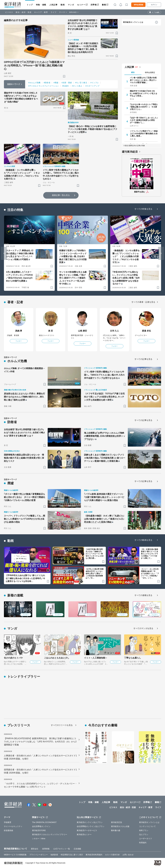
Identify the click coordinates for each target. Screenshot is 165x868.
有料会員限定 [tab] (150, 72)
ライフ (54, 12)
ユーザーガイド (146, 839)
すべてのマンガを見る (143, 628)
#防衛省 (47, 83)
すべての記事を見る (143, 359)
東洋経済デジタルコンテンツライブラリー (50, 834)
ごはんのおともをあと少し (57, 658)
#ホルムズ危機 (34, 83)
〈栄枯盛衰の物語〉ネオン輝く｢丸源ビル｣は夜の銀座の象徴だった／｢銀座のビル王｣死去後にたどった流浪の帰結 (104, 519)
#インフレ (95, 83)
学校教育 (8, 822)
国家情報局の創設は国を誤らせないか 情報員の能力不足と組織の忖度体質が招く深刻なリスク (24, 458)
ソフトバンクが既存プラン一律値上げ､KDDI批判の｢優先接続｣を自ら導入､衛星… (144, 133)
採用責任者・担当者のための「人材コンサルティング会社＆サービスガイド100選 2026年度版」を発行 (40, 771)
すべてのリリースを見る (62, 725)
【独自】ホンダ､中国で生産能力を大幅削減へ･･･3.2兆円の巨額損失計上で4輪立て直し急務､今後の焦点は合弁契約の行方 (83, 48)
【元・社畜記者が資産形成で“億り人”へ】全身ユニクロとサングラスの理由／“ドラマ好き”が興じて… (149, 554)
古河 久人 (115, 331)
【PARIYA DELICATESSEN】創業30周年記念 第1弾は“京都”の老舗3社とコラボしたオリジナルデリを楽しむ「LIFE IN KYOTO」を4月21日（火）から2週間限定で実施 (40, 742)
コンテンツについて (147, 826)
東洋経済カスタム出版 (120, 826)
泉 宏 (51, 331)
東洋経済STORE (39, 830)
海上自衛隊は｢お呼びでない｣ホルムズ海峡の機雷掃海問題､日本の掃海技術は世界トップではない (105, 436)
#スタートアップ (92, 86)
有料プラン (144, 830)
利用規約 (143, 843)
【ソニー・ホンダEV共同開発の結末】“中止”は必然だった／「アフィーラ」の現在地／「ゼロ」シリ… (150, 573)
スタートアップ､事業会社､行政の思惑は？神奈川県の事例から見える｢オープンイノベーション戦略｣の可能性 (20, 255)
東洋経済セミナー (84, 834)
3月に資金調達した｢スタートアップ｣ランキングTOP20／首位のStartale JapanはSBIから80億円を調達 (19, 276)
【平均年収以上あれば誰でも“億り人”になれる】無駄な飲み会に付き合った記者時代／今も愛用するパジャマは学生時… (25, 578)
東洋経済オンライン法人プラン (90, 822)
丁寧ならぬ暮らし (133, 658)
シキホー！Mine (39, 839)
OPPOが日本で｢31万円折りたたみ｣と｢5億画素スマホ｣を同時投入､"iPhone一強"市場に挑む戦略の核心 (34, 65)
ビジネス (9, 12)
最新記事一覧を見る (61, 195)
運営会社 (35, 849)
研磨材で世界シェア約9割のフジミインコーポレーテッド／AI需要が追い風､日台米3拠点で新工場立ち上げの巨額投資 (73, 256)
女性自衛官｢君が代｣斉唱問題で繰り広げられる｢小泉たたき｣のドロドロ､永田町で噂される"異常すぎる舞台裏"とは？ (82, 25)
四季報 (94, 5)
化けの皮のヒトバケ (13, 658)
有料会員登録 (138, 5)
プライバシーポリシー (39, 855)
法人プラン (144, 834)
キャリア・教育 (41, 12)
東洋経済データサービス (87, 830)
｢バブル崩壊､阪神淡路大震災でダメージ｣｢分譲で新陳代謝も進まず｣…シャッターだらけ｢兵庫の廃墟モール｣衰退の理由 (104, 497)
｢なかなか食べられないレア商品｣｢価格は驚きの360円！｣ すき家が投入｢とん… (144, 107)
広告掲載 (77, 849)
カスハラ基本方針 (112, 855)
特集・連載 (41, 5)
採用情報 (46, 849)
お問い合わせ (128, 855)
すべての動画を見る (143, 540)
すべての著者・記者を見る (143, 302)
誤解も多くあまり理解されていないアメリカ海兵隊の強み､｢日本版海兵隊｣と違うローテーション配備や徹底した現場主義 (105, 458)
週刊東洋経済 (130, 152)
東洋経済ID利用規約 (94, 855)
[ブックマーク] (64, 76)
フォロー (19, 341)
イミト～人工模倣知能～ (96, 658)
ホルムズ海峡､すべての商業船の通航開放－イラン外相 (24, 370)
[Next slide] (161, 253)
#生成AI (65, 86)
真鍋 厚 (19, 331)
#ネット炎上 (77, 86)
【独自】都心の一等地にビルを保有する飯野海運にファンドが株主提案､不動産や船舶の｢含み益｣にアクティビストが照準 (93, 129)
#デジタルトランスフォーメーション (44, 86)
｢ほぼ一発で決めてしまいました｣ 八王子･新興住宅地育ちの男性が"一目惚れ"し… (144, 120)
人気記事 (53, 5)
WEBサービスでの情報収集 (15, 855)
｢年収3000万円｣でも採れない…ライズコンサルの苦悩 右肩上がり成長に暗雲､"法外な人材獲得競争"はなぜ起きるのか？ (126, 278)
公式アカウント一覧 (62, 849)
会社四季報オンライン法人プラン (91, 826)
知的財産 (54, 855)
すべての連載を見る (143, 595)
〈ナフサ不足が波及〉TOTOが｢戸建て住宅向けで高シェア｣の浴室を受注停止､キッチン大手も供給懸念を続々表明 (104, 397)
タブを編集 (156, 12)
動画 (63, 5)
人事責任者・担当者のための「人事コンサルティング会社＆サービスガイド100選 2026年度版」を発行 (40, 757)
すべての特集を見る (143, 209)
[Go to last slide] (4, 253)
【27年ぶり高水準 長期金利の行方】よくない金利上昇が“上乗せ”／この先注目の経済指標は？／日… (95, 573)
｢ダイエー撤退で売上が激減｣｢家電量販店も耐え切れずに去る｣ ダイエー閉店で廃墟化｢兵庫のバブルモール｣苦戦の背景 (24, 497)
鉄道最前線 (9, 830)
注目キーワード (14, 84)
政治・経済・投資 (24, 12)
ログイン (154, 5)
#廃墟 (56, 83)
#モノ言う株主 (81, 83)
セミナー (81, 5)
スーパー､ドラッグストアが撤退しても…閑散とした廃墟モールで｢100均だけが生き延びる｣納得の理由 (24, 519)
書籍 (104, 5)
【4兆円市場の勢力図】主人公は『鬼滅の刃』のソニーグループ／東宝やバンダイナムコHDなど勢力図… (95, 554)
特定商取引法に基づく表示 (72, 855)
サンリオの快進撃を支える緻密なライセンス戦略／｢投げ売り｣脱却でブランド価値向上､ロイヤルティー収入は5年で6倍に (73, 278)
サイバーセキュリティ (13, 826)
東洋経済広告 (117, 822)
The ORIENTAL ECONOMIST (44, 822)
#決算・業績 (67, 83)
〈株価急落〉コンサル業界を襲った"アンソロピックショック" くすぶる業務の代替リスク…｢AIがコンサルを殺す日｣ (22, 174)
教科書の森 (116, 830)
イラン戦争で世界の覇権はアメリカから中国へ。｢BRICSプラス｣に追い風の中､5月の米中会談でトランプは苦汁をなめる (61, 174)
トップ (30, 5)
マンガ (71, 5)
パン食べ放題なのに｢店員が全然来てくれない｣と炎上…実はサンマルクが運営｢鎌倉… (143, 80)
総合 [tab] (133, 72)
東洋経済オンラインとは (133, 22)
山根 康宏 (83, 331)
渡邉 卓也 (146, 331)
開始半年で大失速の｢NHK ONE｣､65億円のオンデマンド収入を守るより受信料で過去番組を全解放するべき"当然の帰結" (21, 97)
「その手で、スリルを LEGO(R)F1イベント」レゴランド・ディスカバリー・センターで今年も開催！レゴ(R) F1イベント (40, 785)
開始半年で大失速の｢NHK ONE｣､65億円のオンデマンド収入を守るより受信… (144, 93)
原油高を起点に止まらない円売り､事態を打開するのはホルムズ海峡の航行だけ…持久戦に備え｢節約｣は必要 (24, 397)
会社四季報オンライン (41, 826)
